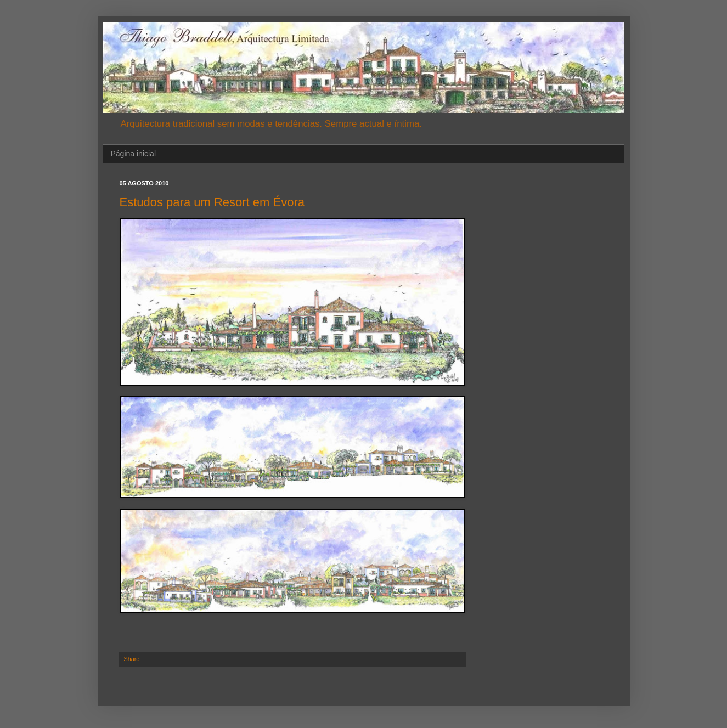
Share (132, 659)
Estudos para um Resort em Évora (212, 202)
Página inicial (134, 154)
